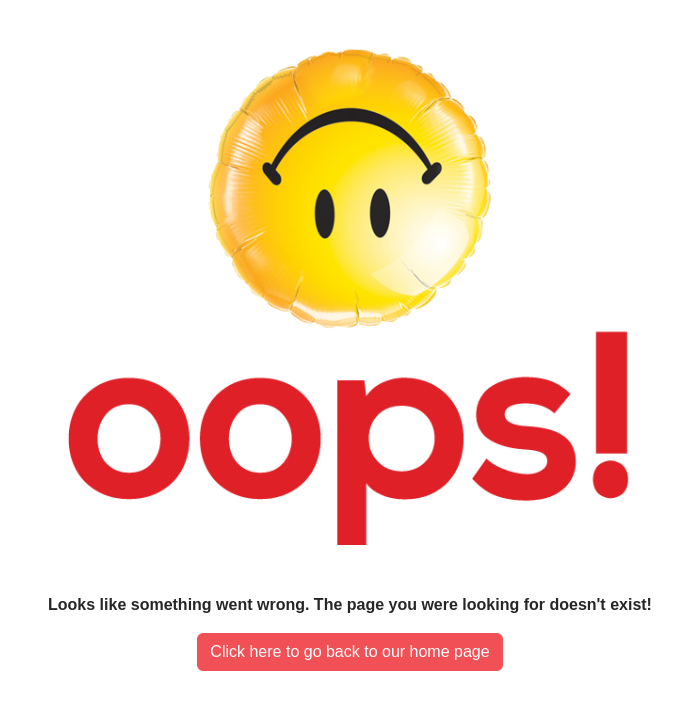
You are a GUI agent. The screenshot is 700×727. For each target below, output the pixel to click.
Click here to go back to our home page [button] (349, 651)
